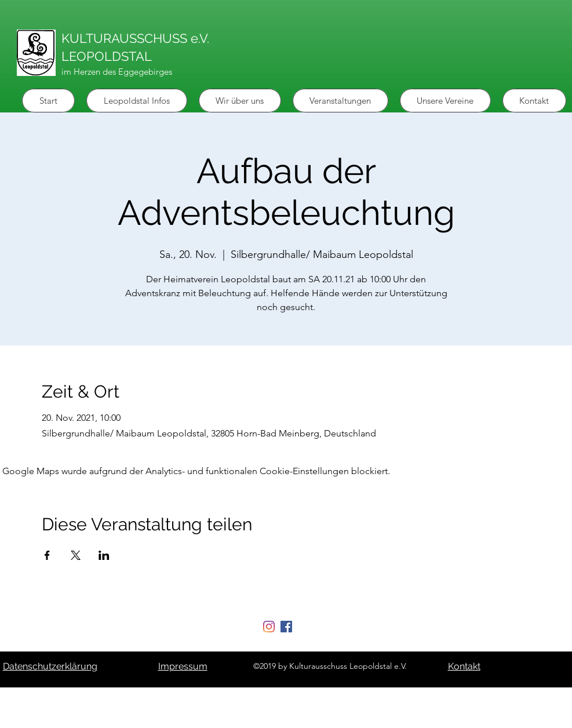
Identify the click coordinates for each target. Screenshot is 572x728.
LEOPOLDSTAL (107, 56)
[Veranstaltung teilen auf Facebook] (47, 555)
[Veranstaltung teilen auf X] (76, 555)
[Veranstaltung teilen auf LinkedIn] (104, 555)
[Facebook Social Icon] (286, 627)
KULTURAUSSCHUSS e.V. (135, 38)
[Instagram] (269, 627)
